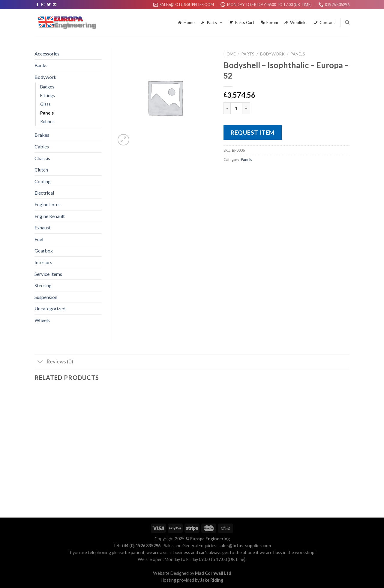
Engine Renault (50, 216)
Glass (45, 104)
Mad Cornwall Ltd (213, 573)
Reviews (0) (54, 362)
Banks (41, 65)
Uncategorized (50, 308)
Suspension (46, 297)
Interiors (43, 262)
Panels (298, 54)
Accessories (47, 54)
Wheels (42, 320)
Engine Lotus (48, 204)
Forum (272, 22)
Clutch (41, 170)
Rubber (47, 122)
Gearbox (44, 251)
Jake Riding (212, 580)
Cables (42, 146)
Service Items (48, 274)
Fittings (48, 96)
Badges (47, 87)
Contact (327, 22)
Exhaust (43, 227)
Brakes (42, 135)
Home (189, 22)
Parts (215, 22)
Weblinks (299, 22)
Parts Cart (245, 22)
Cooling (43, 181)
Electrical (44, 193)
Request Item (253, 132)
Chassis (42, 158)
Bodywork (272, 54)
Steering (43, 285)
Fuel (39, 239)
